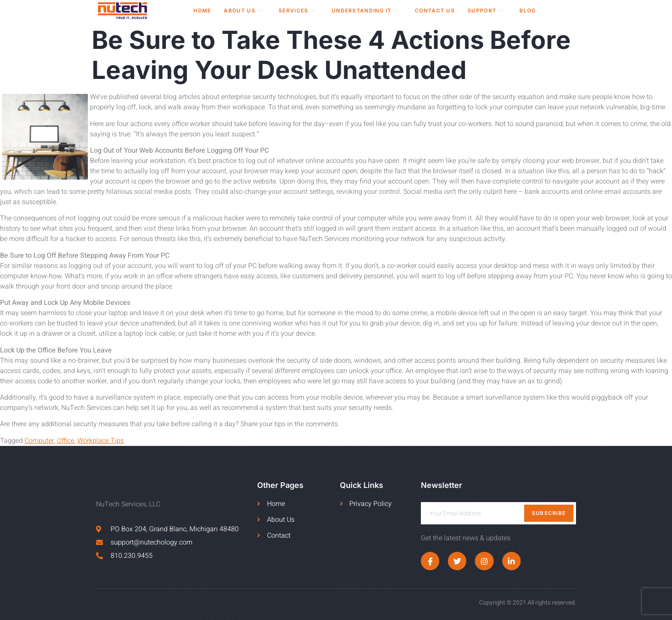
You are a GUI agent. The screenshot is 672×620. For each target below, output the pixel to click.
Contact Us (435, 11)
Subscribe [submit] (549, 513)
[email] (498, 513)
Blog (528, 11)
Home (202, 11)
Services (297, 11)
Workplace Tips (100, 441)
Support (486, 11)
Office (66, 441)
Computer (39, 441)
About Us (243, 11)
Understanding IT (366, 11)
